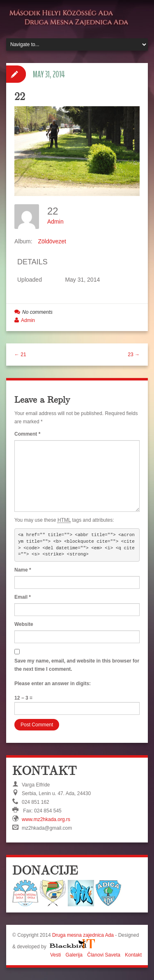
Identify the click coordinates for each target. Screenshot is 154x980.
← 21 (20, 355)
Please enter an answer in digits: (53, 684)
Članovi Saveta (104, 955)
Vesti (55, 955)
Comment (27, 434)
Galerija (74, 955)
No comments (37, 312)
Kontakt (133, 955)
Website (24, 624)
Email (23, 597)
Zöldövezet (52, 241)
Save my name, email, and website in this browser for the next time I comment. (77, 665)
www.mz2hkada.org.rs (46, 819)
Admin (55, 222)
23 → (134, 355)
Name (23, 570)
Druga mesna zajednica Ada (83, 935)
